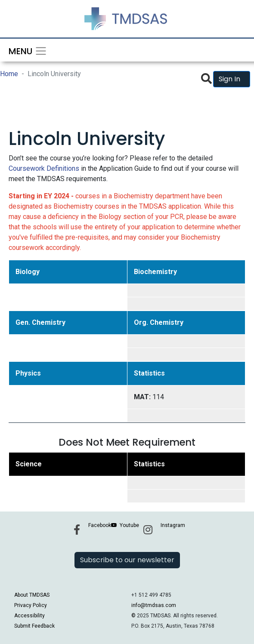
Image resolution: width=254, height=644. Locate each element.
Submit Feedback (34, 626)
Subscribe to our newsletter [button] (127, 560)
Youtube (129, 525)
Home (9, 74)
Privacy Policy (31, 605)
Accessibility (29, 616)
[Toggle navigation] (25, 50)
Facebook (100, 525)
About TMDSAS (32, 595)
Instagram (173, 525)
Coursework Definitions (44, 168)
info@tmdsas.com (154, 605)
